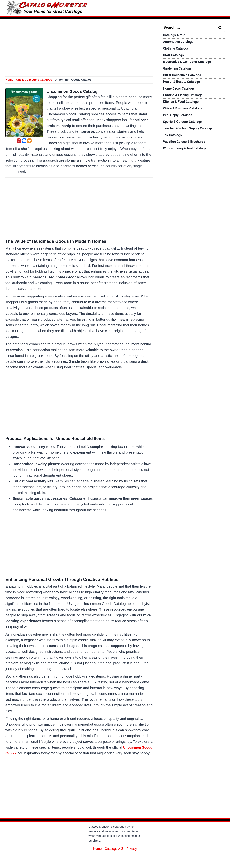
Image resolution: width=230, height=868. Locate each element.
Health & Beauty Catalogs (183, 87)
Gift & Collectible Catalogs (34, 80)
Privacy (133, 854)
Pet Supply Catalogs (179, 124)
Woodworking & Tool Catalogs (187, 161)
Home (9, 80)
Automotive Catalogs (180, 43)
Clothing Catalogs (177, 50)
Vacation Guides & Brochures (186, 154)
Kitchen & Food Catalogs (183, 109)
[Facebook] (24, 141)
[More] (29, 141)
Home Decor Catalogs (181, 95)
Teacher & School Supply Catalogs (191, 139)
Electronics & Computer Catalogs (190, 65)
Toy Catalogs (173, 146)
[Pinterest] (19, 141)
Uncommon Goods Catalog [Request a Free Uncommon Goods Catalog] (79, 91)
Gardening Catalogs (179, 72)
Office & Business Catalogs (185, 117)
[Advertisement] (79, 48)
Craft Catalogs (175, 58)
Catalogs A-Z (114, 854)
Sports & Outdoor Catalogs (185, 131)
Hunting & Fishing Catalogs (185, 102)
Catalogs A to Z (175, 35)
